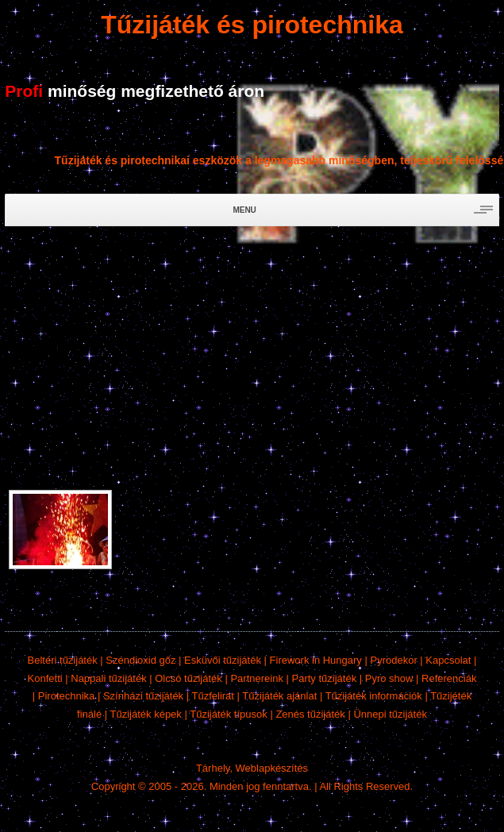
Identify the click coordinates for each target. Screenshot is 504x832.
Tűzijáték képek (146, 714)
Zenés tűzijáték (310, 714)
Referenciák (449, 678)
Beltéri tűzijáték (63, 660)
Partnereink (256, 678)
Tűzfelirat (213, 696)
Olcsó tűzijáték (189, 678)
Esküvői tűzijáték (223, 660)
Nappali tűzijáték (108, 678)
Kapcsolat (448, 660)
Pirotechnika (67, 696)
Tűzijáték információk (374, 696)
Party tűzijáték (325, 678)
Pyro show (389, 678)
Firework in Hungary (316, 660)
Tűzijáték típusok (229, 714)
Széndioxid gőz (140, 660)
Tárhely (213, 768)
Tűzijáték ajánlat (279, 696)
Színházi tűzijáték (143, 696)
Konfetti (45, 678)
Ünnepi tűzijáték (390, 714)
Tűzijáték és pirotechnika (252, 25)
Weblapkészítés (272, 768)
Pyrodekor (393, 660)
